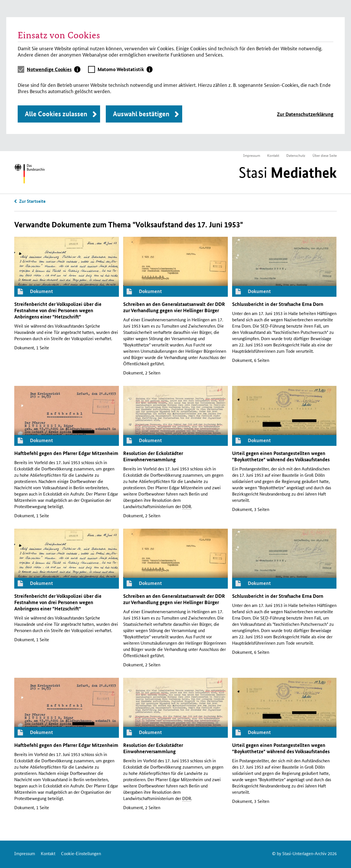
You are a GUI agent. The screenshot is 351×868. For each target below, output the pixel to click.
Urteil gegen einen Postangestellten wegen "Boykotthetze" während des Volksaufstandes (281, 456)
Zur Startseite (32, 201)
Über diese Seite (325, 155)
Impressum (252, 155)
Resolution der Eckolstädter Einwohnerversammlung (153, 456)
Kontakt (273, 155)
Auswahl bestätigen (141, 114)
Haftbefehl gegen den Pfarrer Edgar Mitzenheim (66, 453)
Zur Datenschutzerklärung (305, 114)
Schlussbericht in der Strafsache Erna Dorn (278, 304)
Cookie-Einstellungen (81, 853)
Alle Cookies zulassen (56, 114)
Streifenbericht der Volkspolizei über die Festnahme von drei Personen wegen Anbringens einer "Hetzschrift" (58, 310)
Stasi (288, 173)
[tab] (54, 69)
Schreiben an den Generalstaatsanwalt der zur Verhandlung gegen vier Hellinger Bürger (174, 307)
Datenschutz (296, 155)
